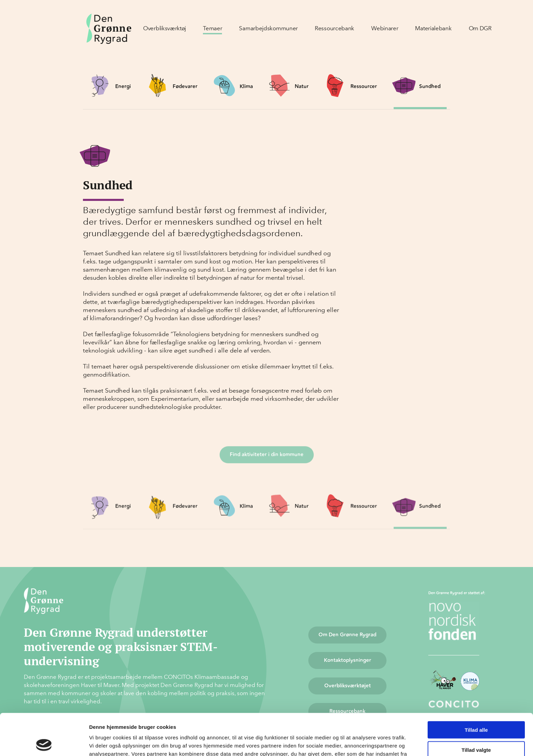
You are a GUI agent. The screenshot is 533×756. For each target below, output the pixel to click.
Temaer (212, 28)
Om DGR (480, 28)
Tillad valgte (476, 708)
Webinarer (385, 28)
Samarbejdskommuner (268, 28)
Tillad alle (476, 688)
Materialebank (433, 28)
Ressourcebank (334, 28)
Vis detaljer (353, 743)
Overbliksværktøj (165, 28)
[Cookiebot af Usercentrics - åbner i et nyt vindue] (44, 743)
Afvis (476, 728)
